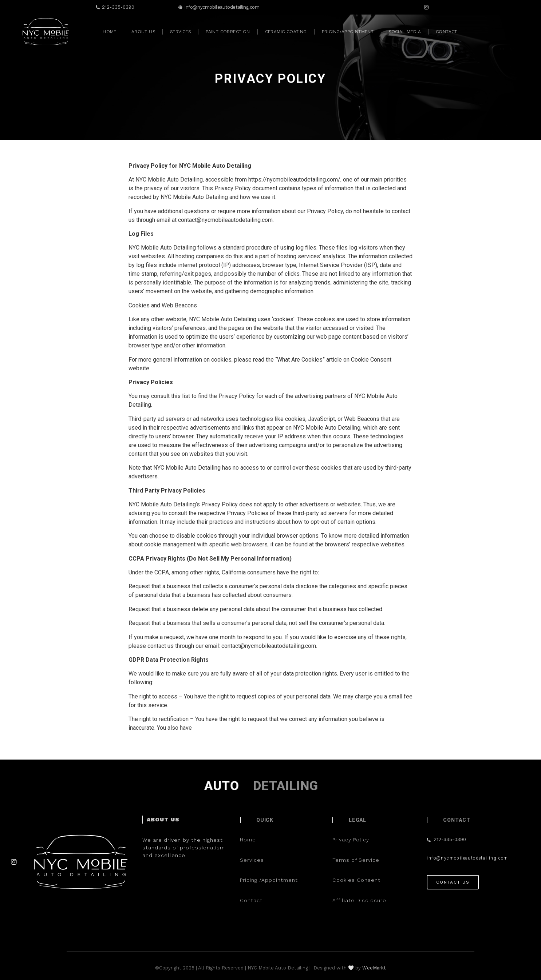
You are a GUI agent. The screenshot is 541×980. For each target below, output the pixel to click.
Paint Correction (228, 32)
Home (110, 32)
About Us (143, 32)
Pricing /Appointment (270, 880)
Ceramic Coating (286, 32)
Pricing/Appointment (348, 32)
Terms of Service (356, 860)
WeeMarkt (374, 968)
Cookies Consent (356, 880)
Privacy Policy (351, 840)
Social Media (405, 32)
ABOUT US (163, 820)
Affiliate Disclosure (359, 900)
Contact (447, 32)
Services (180, 32)
